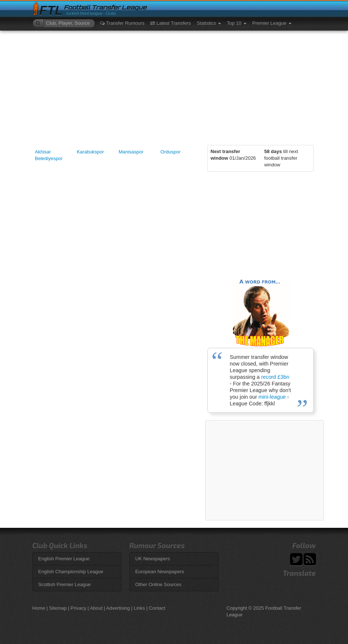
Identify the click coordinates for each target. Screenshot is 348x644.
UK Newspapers (153, 559)
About (96, 608)
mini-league (272, 397)
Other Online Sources (159, 584)
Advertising (118, 608)
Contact (157, 608)
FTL (51, 11)
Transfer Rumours (122, 23)
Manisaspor (131, 152)
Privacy (78, 608)
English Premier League (64, 559)
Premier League (272, 23)
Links (139, 608)
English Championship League (71, 572)
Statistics (209, 23)
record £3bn (275, 377)
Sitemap (58, 608)
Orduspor (170, 152)
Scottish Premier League (65, 584)
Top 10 (237, 23)
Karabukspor (90, 152)
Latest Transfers (170, 23)
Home (39, 608)
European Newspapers (160, 572)
